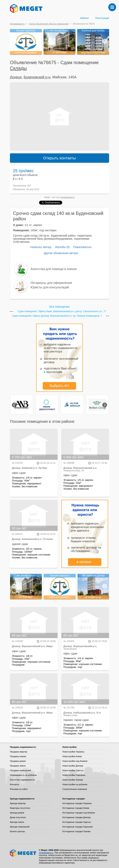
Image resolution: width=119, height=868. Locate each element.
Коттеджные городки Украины (77, 803)
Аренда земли (17, 822)
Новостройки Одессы (73, 770)
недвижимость (67, 197)
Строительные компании (75, 789)
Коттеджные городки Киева (76, 808)
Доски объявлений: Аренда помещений (49, 24)
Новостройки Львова (73, 780)
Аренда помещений (20, 827)
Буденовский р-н (37, 77)
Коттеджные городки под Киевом (79, 813)
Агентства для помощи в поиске (54, 269)
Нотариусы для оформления (51, 283)
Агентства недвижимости (22, 780)
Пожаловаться (82, 247)
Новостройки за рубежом (75, 784)
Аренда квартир (18, 803)
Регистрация (102, 18)
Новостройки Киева (72, 756)
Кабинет (85, 18)
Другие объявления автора (61, 253)
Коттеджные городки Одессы (77, 822)
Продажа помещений (20, 770)
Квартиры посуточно (20, 808)
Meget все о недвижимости (23, 853)
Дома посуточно (18, 817)
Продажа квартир (19, 752)
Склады (18, 68)
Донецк (16, 77)
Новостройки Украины (73, 752)
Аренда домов (17, 813)
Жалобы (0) (62, 247)
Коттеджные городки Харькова (78, 827)
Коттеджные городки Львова (76, 831)
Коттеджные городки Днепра (77, 817)
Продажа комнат (18, 756)
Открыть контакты (59, 158)
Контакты (15, 784)
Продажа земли (18, 766)
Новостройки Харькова (74, 775)
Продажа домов (18, 761)
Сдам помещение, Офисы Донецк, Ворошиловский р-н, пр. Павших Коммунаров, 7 (57, 316)
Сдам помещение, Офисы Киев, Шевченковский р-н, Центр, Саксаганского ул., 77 (62, 311)
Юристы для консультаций (50, 287)
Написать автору (41, 247)
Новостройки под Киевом (75, 761)
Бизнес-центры (17, 831)
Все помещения (59, 307)
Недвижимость (17, 24)
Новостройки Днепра (73, 766)
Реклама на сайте (19, 789)
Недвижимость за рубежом (23, 775)
